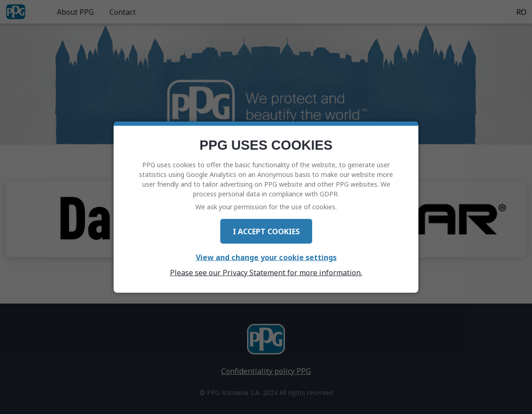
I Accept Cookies (266, 231)
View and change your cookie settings (266, 257)
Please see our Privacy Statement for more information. (266, 272)
